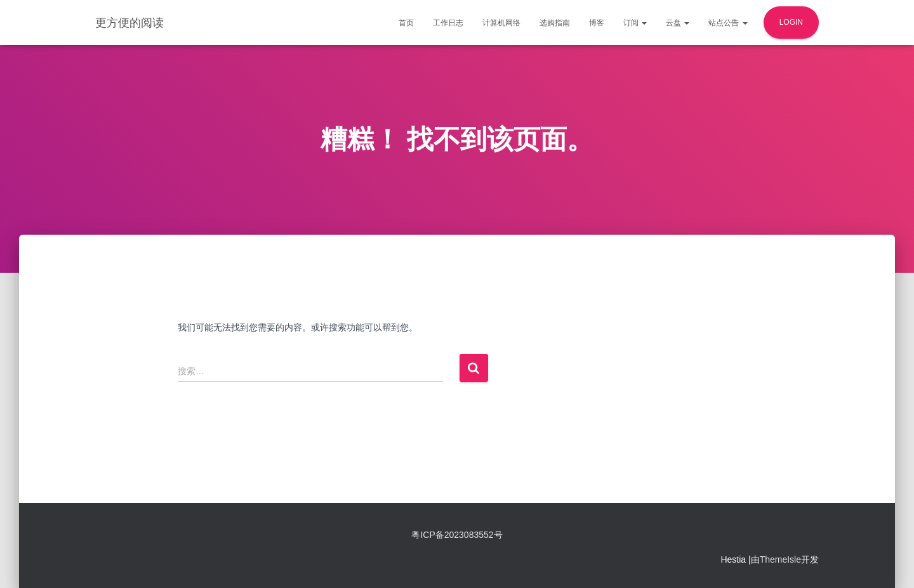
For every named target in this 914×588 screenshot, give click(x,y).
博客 (597, 23)
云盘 (678, 23)
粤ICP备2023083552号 (457, 535)
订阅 (635, 23)
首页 (406, 23)
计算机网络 (501, 23)
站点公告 (728, 23)
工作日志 (448, 23)
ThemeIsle (780, 559)
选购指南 (555, 23)
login (791, 22)
